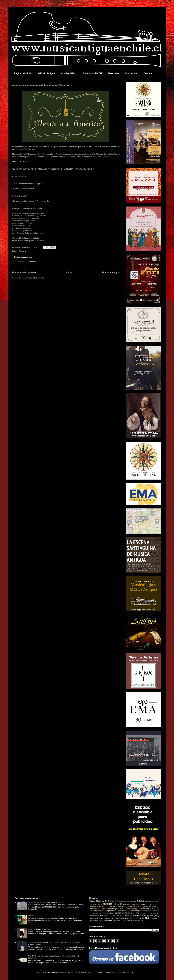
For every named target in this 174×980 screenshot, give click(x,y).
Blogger (135, 972)
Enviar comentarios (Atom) (34, 278)
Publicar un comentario (27, 261)
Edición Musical (122, 911)
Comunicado (93, 904)
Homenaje (153, 913)
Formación (119, 913)
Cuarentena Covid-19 (147, 909)
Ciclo (139, 901)
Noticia (92, 918)
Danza (99, 911)
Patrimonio (110, 918)
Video (115, 920)
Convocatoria (109, 909)
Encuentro (134, 911)
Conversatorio (95, 909)
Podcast (121, 918)
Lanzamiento (105, 916)
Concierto (22, 251)
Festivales (114, 73)
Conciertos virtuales (116, 907)
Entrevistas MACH (92, 73)
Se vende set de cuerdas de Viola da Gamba (46, 902)
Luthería (126, 916)
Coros (121, 909)
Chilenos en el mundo (126, 901)
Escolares (156, 911)
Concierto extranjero (97, 907)
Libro (117, 916)
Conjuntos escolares (148, 907)
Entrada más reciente (24, 272)
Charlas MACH (69, 73)
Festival (106, 913)
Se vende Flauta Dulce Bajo (39, 929)
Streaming (155, 918)
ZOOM (123, 920)
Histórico (143, 913)
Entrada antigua (111, 272)
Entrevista (146, 911)
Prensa (131, 918)
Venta (107, 920)
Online (101, 918)
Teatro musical (97, 921)
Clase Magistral (150, 901)
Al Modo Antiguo (46, 73)
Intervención (93, 916)
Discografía (131, 73)
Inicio (69, 272)
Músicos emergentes (143, 915)
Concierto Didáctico (130, 904)
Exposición (95, 913)
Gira (133, 913)
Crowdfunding (131, 909)
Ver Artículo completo (21, 162)
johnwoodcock (108, 972)
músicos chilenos (134, 920)
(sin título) (32, 916)
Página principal (23, 73)
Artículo (92, 901)
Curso (91, 911)
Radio (142, 918)
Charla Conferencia (107, 901)
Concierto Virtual (148, 904)
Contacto (148, 73)
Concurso (132, 907)
